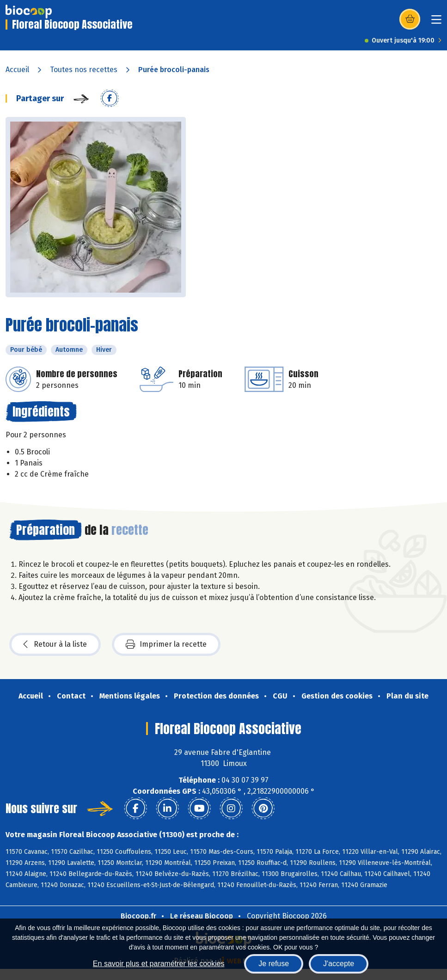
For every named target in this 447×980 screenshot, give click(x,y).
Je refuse (274, 964)
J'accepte (339, 964)
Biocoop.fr (138, 916)
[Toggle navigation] (436, 22)
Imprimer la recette (166, 644)
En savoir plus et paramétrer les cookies (159, 964)
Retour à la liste (55, 644)
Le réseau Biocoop (202, 916)
